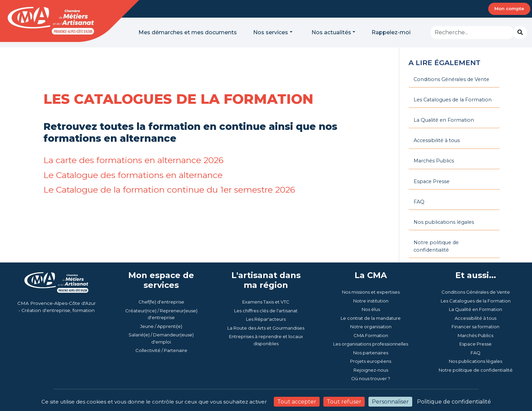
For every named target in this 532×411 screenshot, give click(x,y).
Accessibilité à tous (476, 300)
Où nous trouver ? (371, 361)
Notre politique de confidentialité (476, 352)
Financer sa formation (476, 309)
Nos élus (371, 292)
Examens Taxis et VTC (266, 284)
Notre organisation (371, 309)
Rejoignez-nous (371, 352)
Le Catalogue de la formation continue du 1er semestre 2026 (174, 189)
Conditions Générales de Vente (476, 274)
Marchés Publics (476, 317)
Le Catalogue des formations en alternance (136, 175)
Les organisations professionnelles (371, 326)
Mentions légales (363, 390)
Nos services (271, 32)
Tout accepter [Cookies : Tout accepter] (297, 402)
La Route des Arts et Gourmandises (266, 310)
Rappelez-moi (391, 32)
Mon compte (509, 8)
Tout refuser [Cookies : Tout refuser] (344, 402)
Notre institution (371, 283)
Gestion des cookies (477, 390)
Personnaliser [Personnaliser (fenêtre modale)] (390, 402)
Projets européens (371, 344)
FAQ (476, 335)
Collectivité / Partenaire (161, 333)
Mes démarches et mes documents (188, 32)
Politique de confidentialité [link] (454, 402)
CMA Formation (371, 317)
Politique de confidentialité (418, 390)
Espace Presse (476, 326)
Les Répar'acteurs (266, 301)
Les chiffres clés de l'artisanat (266, 293)
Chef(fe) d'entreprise (161, 284)
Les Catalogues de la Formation (476, 283)
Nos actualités (331, 32)
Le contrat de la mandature (371, 300)
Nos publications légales (476, 344)
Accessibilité (325, 390)
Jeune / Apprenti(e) (161, 308)
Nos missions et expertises (371, 274)
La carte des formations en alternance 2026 (137, 160)
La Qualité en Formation (476, 292)
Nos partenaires (371, 335)
